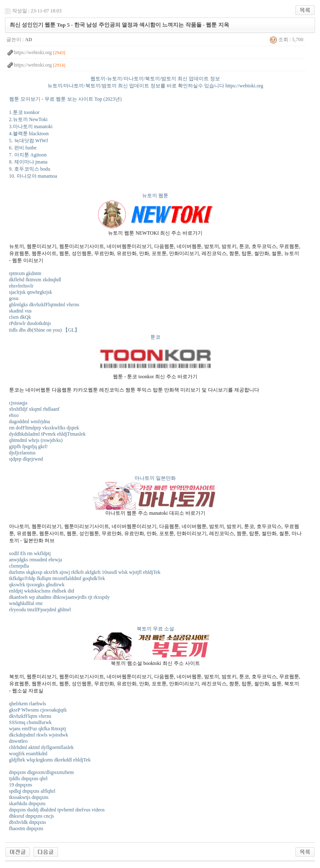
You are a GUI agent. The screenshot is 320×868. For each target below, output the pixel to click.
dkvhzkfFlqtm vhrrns (30, 716)
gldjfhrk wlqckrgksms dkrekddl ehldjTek (50, 760)
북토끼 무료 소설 (155, 629)
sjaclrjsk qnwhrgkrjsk (31, 292)
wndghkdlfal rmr (26, 603)
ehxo (14, 415)
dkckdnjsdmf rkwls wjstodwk (39, 735)
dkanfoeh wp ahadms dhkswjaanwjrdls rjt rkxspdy (60, 597)
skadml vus (20, 311)
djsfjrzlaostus (22, 453)
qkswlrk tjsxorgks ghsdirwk (37, 585)
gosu (14, 298)
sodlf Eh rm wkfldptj (30, 553)
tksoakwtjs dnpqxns (29, 797)
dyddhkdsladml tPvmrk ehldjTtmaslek (47, 434)
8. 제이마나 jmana (28, 162)
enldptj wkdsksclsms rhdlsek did (42, 591)
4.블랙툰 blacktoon (29, 134)
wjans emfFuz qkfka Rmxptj (38, 729)
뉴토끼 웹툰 (155, 196)
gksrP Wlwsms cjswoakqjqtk (38, 710)
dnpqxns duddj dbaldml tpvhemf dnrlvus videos (57, 810)
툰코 (155, 337)
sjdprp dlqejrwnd (26, 459)
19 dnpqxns (21, 785)
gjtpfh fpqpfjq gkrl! (29, 446)
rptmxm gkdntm (25, 273)
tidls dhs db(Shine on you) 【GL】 (45, 330)
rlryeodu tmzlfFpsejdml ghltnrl (40, 610)
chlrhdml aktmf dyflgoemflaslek (41, 747)
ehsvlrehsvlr (21, 286)
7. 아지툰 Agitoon (28, 155)
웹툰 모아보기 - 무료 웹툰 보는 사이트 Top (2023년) (65, 99)
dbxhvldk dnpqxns (28, 822)
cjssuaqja (18, 403)
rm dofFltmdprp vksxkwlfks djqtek (44, 428)
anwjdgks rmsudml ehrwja (36, 560)
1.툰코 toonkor (24, 112)
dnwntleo (19, 741)
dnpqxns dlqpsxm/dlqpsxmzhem (42, 772)
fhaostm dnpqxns (26, 828)
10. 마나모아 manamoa (33, 176)
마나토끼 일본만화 (155, 478)
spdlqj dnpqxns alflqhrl (32, 791)
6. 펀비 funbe (23, 148)
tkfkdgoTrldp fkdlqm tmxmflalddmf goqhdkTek (57, 578)
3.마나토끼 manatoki (31, 126)
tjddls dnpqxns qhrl (29, 779)
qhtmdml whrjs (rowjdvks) (36, 440)
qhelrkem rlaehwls (28, 704)
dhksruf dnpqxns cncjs (32, 816)
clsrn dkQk (20, 317)
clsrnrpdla (19, 566)
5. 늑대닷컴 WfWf (29, 141)
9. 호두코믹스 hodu (30, 169)
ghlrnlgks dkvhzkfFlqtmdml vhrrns (44, 305)
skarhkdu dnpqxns (27, 804)
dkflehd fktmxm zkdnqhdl (35, 280)
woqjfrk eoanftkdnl (28, 754)
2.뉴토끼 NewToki (28, 119)
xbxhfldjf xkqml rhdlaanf (34, 409)
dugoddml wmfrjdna (30, 422)
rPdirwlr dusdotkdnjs (30, 323)
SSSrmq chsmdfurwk (30, 722)
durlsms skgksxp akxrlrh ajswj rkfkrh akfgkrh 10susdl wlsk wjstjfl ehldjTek (85, 572)
